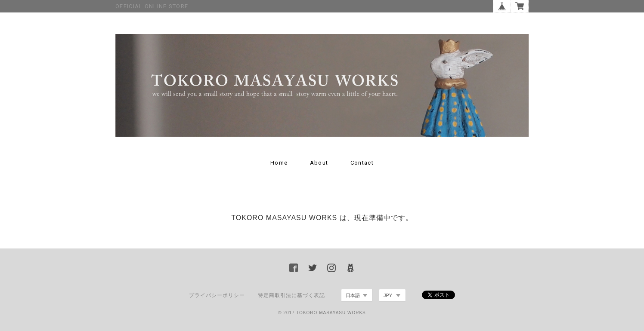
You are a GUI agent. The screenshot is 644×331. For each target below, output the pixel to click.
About (319, 163)
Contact (362, 163)
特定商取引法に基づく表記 (291, 295)
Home (279, 163)
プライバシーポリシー (217, 295)
